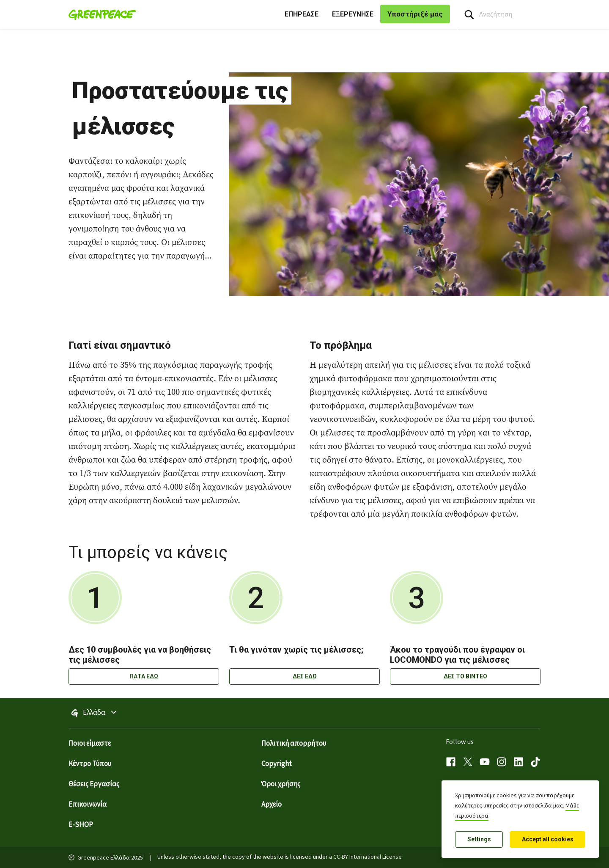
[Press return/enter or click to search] (469, 15)
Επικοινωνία (88, 805)
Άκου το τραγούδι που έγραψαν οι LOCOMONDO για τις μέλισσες (457, 655)
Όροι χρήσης (281, 784)
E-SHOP (81, 825)
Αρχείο (272, 805)
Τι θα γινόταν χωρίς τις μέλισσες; (296, 650)
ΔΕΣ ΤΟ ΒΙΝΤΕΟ (465, 676)
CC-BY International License (368, 857)
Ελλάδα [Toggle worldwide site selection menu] (113, 713)
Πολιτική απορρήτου (294, 744)
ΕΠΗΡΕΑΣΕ (302, 14)
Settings (479, 839)
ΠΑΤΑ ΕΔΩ (144, 676)
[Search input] (533, 14)
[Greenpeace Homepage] (100, 14)
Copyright (277, 764)
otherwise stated (198, 857)
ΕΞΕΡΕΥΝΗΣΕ (353, 14)
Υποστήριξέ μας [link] (415, 14)
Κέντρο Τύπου (90, 764)
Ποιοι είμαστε (90, 744)
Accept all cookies (548, 839)
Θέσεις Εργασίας (94, 784)
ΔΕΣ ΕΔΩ (305, 676)
